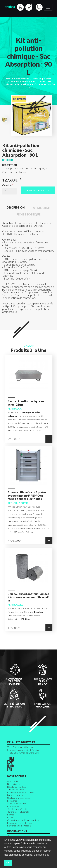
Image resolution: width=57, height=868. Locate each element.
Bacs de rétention (15, 795)
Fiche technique (28, 214)
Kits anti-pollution (42, 79)
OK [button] (8, 863)
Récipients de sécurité (17, 809)
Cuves (10, 817)
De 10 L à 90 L (45, 81)
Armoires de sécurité (17, 803)
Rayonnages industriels (18, 812)
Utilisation (42, 208)
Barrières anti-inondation (19, 826)
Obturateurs (13, 806)
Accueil (9, 79)
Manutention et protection (19, 823)
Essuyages (12, 801)
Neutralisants (14, 784)
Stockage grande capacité (19, 798)
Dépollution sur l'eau (17, 787)
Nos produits (23, 79)
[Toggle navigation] (48, 7)
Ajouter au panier (38, 190)
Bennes (11, 815)
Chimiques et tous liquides (22, 81)
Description (16, 207)
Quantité (7, 185)
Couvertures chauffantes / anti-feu (23, 820)
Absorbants (13, 781)
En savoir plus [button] (41, 855)
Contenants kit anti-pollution (21, 792)
